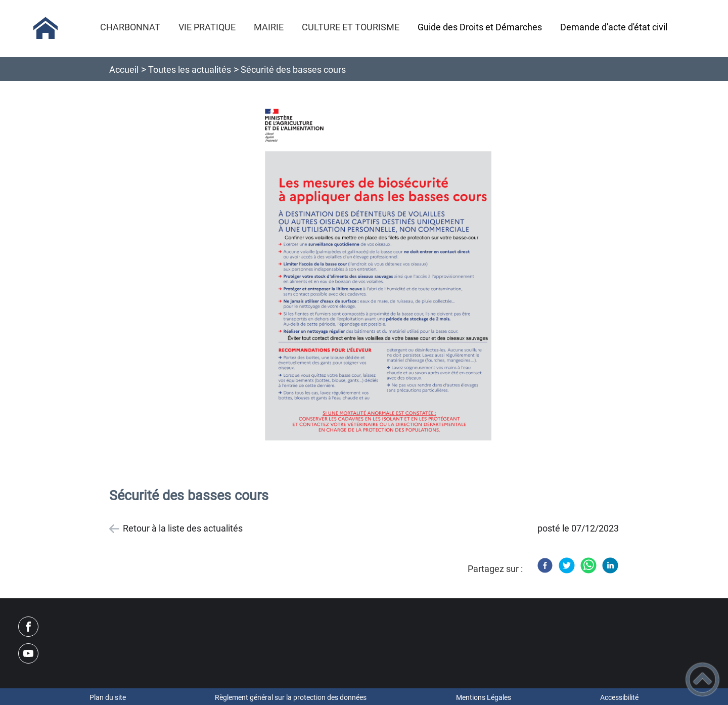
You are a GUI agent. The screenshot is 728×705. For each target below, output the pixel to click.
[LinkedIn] (610, 565)
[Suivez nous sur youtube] (28, 653)
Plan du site (108, 697)
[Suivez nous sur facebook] (28, 627)
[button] (702, 679)
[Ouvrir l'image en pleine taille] (373, 280)
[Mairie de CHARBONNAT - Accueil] (45, 28)
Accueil (124, 70)
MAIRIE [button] (269, 27)
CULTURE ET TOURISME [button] (351, 27)
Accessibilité (619, 697)
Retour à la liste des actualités (183, 528)
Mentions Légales (484, 697)
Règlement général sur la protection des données (291, 697)
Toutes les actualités (190, 70)
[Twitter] (567, 565)
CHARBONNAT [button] (130, 27)
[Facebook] (545, 565)
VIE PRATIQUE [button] (207, 27)
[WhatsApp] (588, 565)
